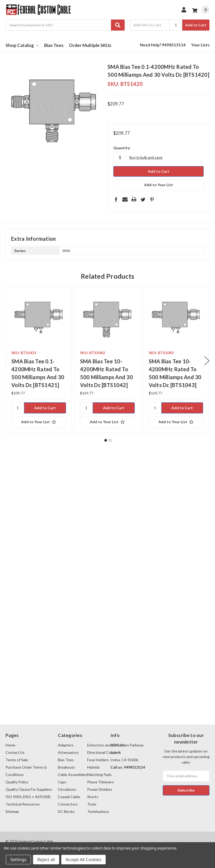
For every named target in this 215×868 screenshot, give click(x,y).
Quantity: (122, 148)
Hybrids (94, 767)
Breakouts (66, 767)
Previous (7, 361)
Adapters (66, 745)
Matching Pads (99, 775)
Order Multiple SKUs (90, 45)
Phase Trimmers (101, 782)
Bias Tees (54, 45)
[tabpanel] (39, 360)
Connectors (68, 804)
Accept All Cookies (83, 860)
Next (207, 361)
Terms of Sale (17, 760)
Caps (62, 782)
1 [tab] (106, 440)
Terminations (98, 811)
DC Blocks (66, 811)
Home (10, 745)
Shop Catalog (22, 45)
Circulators (67, 789)
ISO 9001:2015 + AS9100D (28, 797)
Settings (18, 860)
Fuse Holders (98, 760)
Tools (92, 804)
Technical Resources (23, 804)
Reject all (46, 860)
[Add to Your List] (39, 422)
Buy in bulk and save (146, 157)
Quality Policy (17, 782)
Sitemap (12, 811)
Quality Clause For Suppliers (29, 789)
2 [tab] (110, 440)
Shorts (93, 797)
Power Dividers (100, 789)
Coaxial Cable (69, 797)
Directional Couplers (104, 752)
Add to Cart (196, 25)
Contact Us (15, 752)
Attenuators (68, 752)
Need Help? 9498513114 (163, 45)
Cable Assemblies (73, 775)
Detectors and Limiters (106, 745)
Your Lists (200, 45)
